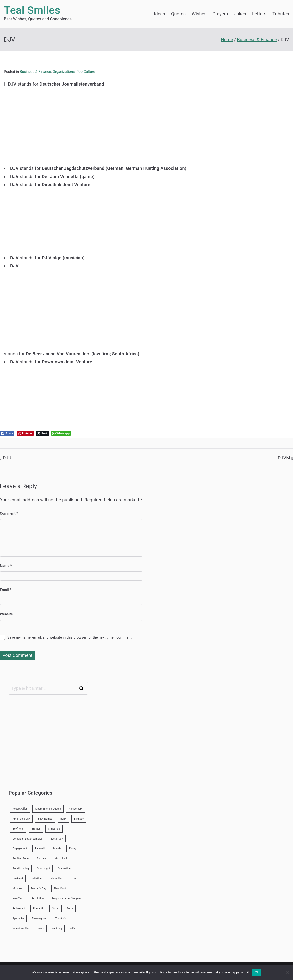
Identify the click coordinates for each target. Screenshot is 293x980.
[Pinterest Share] (25, 433)
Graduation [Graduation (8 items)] (64, 869)
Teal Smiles (32, 10)
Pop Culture (86, 72)
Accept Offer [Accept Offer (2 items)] (20, 809)
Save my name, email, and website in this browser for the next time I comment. (70, 637)
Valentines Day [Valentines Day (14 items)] (21, 928)
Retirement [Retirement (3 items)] (19, 909)
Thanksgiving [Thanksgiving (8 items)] (40, 918)
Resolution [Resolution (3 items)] (38, 899)
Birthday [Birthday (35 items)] (79, 819)
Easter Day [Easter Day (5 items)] (57, 839)
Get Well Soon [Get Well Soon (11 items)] (21, 859)
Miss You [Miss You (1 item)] (18, 889)
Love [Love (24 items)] (73, 879)
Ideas (160, 14)
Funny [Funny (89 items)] (73, 849)
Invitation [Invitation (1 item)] (36, 879)
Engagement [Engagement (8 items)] (20, 849)
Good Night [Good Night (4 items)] (43, 869)
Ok (257, 972)
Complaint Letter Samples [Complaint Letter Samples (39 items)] (28, 839)
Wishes (199, 14)
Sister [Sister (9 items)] (56, 909)
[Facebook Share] (7, 433)
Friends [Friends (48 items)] (57, 849)
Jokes (240, 14)
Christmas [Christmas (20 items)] (54, 829)
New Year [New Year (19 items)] (18, 899)
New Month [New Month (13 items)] (61, 889)
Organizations (64, 72)
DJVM (284, 458)
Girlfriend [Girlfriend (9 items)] (42, 859)
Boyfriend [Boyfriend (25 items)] (18, 829)
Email (6, 590)
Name (6, 566)
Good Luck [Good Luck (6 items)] (62, 859)
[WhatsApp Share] (61, 433)
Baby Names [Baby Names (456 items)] (45, 819)
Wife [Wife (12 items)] (73, 928)
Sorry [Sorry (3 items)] (70, 909)
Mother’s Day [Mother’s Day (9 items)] (39, 889)
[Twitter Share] (43, 433)
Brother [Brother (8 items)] (36, 829)
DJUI (8, 458)
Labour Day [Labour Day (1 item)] (56, 879)
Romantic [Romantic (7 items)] (39, 909)
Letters (259, 14)
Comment (9, 513)
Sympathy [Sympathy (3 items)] (18, 918)
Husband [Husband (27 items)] (18, 879)
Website (6, 614)
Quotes (178, 14)
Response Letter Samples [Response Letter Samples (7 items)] (66, 899)
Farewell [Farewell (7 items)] (40, 849)
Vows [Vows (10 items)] (41, 928)
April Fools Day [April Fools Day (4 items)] (21, 819)
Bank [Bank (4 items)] (63, 819)
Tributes (281, 14)
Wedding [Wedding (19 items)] (57, 928)
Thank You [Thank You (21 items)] (62, 918)
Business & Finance (36, 72)
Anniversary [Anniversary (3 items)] (76, 809)
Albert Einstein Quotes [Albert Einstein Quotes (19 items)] (48, 809)
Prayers (220, 14)
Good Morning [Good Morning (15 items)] (21, 869)
